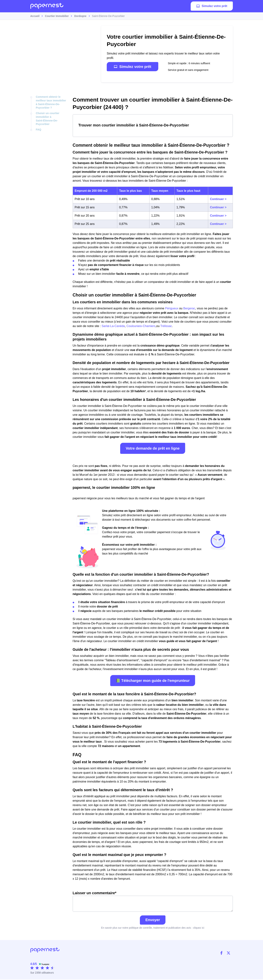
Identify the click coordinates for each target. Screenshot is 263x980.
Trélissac (166, 326)
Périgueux (172, 308)
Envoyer (153, 920)
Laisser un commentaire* (153, 902)
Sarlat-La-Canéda (113, 326)
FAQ (39, 129)
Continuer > (218, 199)
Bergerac (189, 308)
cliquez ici (199, 928)
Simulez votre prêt (212, 6)
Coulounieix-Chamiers (141, 326)
